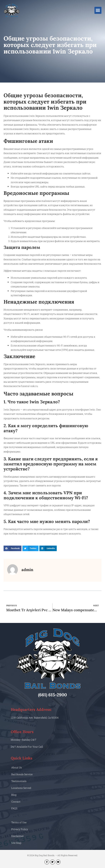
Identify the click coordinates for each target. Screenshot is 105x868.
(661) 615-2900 (52, 695)
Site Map (16, 843)
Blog (14, 795)
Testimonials (19, 781)
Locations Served (21, 788)
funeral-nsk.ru (29, 386)
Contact (16, 802)
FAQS (14, 808)
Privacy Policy (20, 829)
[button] (98, 10)
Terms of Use (19, 822)
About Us (17, 767)
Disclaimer (18, 836)
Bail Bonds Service (22, 774)
